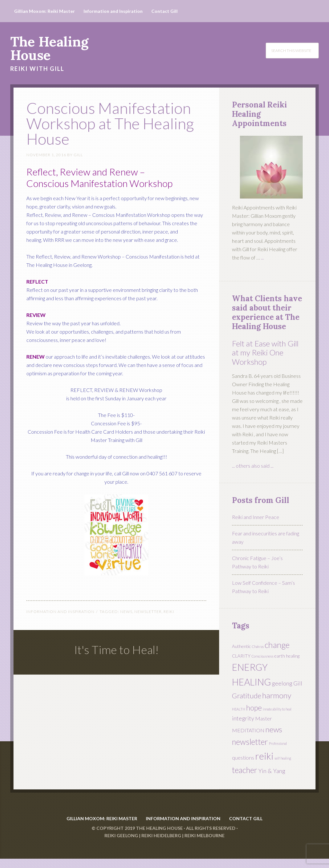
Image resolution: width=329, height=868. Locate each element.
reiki (169, 612)
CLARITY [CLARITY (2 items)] (241, 656)
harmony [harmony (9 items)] (277, 695)
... (262, 257)
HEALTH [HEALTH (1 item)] (239, 709)
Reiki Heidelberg (161, 845)
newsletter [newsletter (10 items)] (250, 742)
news (126, 612)
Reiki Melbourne (205, 845)
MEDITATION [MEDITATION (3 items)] (248, 730)
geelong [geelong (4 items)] (282, 683)
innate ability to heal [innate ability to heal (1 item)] (277, 709)
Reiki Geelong (121, 845)
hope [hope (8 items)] (254, 708)
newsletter (148, 612)
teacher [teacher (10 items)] (245, 770)
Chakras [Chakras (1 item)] (258, 647)
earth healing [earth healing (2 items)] (287, 656)
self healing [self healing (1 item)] (283, 758)
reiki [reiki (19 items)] (264, 756)
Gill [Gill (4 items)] (298, 683)
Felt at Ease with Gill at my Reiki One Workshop (265, 353)
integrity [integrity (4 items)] (243, 718)
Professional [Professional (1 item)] (278, 743)
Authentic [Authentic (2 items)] (241, 646)
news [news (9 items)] (274, 729)
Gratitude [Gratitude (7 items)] (247, 696)
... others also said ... (253, 466)
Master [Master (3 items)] (263, 718)
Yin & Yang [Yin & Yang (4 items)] (272, 771)
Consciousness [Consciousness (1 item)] (262, 656)
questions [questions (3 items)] (243, 757)
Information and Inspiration (60, 612)
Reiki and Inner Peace (256, 517)
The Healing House (49, 48)
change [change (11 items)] (277, 645)
